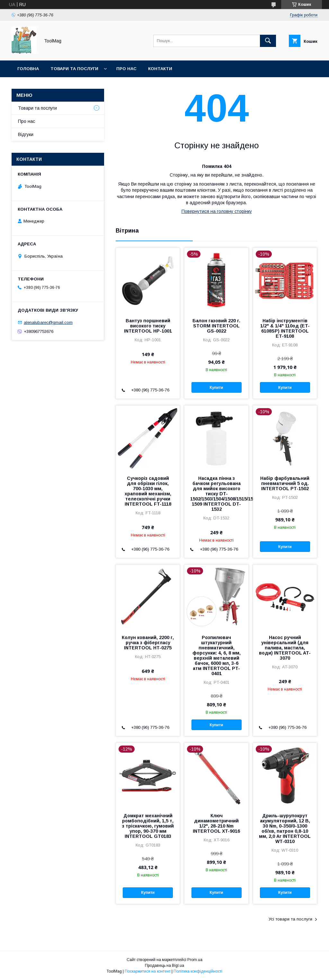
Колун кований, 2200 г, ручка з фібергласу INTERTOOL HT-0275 (148, 643)
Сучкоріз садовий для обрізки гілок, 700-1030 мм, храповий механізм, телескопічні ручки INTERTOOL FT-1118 (148, 491)
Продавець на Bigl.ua (164, 966)
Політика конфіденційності (198, 971)
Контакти (160, 69)
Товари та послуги (74, 69)
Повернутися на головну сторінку (217, 211)
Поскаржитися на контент (148, 971)
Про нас (126, 69)
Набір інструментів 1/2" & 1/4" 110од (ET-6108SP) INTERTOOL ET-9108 (285, 328)
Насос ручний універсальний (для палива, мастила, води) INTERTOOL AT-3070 (285, 648)
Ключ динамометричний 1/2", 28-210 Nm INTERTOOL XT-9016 (216, 823)
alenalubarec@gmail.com (48, 322)
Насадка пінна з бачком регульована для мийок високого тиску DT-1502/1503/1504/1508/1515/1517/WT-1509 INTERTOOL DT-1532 (216, 494)
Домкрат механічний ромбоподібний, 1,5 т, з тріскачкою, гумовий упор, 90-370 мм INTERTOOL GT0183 (148, 826)
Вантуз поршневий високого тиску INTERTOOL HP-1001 (148, 326)
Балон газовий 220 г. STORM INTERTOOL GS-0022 (216, 326)
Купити (217, 388)
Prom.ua (195, 960)
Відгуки (26, 134)
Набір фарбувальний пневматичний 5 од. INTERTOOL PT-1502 (285, 483)
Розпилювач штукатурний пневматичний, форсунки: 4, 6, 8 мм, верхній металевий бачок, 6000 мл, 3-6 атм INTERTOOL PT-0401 (217, 655)
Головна (28, 69)
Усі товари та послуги (290, 919)
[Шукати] (268, 41)
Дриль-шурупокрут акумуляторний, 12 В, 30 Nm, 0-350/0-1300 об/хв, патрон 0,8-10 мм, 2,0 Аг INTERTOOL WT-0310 (285, 829)
